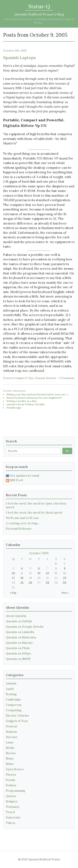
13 (39, 573)
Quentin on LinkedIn (20, 632)
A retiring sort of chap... (23, 523)
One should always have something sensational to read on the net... (39, 21)
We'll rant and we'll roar (22, 518)
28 (47, 583)
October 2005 (39, 553)
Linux (10, 742)
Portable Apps (14, 408)
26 (30, 583)
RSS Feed (14, 480)
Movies (11, 753)
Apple (10, 689)
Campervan (14, 705)
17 (13, 578)
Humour (12, 732)
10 (13, 573)
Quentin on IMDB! (18, 659)
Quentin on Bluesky (19, 643)
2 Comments (67, 378)
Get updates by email (22, 476)
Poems (11, 780)
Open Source (15, 769)
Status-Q (39, 6)
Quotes (11, 796)
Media (10, 748)
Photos (11, 775)
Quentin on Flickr (18, 648)
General (40, 378)
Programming (15, 791)
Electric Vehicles (17, 716)
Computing (14, 710)
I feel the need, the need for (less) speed (34, 513)
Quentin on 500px (18, 653)
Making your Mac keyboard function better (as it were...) (37, 394)
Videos (11, 823)
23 (65, 578)
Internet (51, 378)
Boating (11, 694)
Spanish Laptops (19, 57)
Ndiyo (10, 764)
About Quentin (16, 616)
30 (65, 583)
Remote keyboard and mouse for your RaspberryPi (34, 398)
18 (22, 578)
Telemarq (12, 807)
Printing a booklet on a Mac (22, 401)
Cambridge (13, 699)
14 (47, 573)
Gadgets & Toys (24, 378)
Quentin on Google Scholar (25, 627)
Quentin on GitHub (19, 621)
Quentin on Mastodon (21, 637)
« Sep (13, 593)
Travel (10, 812)
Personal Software (19, 529)
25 (22, 583)
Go (67, 451)
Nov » (65, 593)
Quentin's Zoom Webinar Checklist (25, 404)
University (13, 817)
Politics (11, 785)
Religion (12, 801)
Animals (11, 683)
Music (10, 758)
